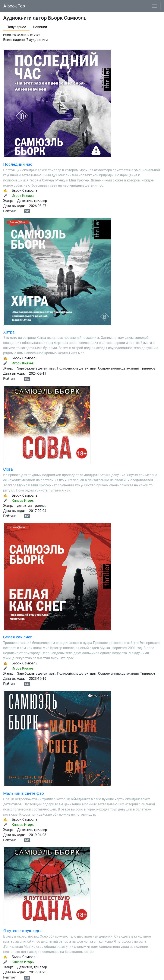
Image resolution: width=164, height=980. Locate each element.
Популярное (16, 27)
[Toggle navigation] (155, 6)
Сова (8, 469)
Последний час (18, 164)
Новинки (40, 27)
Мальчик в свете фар (23, 793)
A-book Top (14, 6)
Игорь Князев (23, 196)
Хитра (9, 332)
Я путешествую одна (23, 931)
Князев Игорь (23, 501)
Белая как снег (18, 637)
